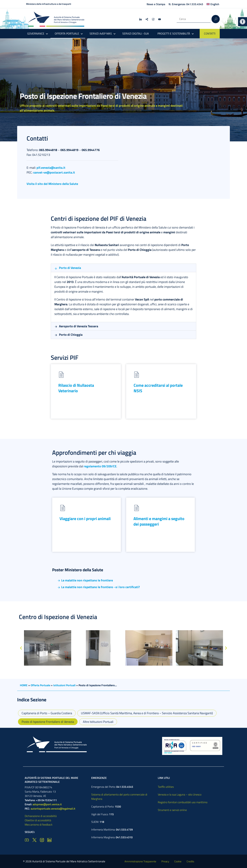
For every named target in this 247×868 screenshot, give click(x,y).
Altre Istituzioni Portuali (98, 722)
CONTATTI (210, 34)
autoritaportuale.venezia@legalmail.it (53, 809)
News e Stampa (156, 4)
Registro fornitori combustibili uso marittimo (183, 802)
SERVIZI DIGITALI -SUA (136, 34)
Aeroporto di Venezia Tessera (79, 326)
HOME (24, 685)
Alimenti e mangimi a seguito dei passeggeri (159, 521)
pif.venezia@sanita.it (51, 168)
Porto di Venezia (70, 268)
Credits (190, 861)
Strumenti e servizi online (172, 810)
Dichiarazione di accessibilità (41, 816)
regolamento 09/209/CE (100, 466)
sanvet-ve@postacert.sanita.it (54, 172)
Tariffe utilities (166, 787)
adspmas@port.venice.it (47, 804)
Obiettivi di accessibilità (38, 820)
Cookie (178, 861)
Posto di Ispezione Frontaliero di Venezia (48, 722)
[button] (243, 22)
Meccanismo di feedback (39, 825)
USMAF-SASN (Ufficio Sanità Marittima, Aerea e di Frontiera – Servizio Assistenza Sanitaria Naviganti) (147, 713)
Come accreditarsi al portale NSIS (158, 388)
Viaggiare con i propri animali (85, 519)
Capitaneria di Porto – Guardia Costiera (47, 713)
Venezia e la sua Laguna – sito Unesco (180, 794)
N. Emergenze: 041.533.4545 (186, 4)
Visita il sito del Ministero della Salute (52, 184)
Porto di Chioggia (71, 335)
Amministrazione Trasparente (140, 861)
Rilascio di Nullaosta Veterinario (76, 388)
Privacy (165, 861)
